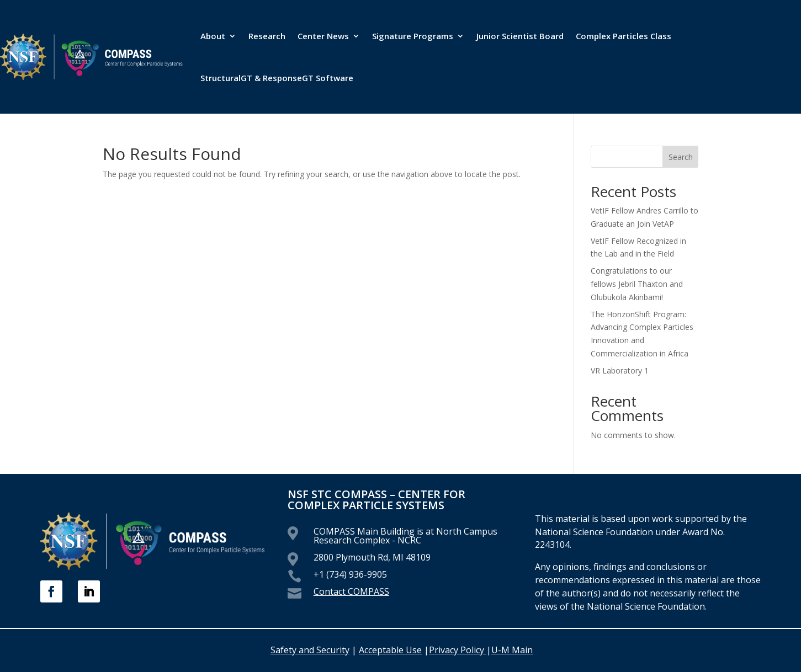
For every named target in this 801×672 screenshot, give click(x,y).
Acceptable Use (390, 650)
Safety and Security (310, 650)
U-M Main (512, 650)
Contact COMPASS (351, 591)
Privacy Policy (458, 650)
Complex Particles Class (624, 36)
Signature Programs (413, 36)
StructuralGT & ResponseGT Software (277, 78)
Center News (323, 36)
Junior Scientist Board (520, 36)
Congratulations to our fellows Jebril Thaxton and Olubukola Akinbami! (637, 284)
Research (267, 36)
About (213, 36)
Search (681, 157)
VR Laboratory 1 (620, 370)
